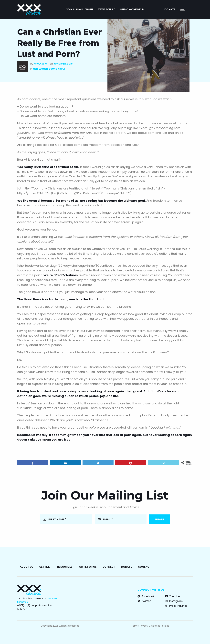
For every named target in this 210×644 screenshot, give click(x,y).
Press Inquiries (176, 606)
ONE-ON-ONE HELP (132, 9)
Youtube (173, 596)
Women (43, 69)
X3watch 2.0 (107, 9)
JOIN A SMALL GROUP (80, 9)
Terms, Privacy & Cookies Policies (150, 626)
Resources (65, 567)
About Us (27, 567)
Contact (144, 567)
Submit (159, 519)
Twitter (144, 601)
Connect (109, 567)
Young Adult (57, 69)
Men (35, 69)
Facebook (146, 596)
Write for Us (88, 567)
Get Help (45, 567)
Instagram (174, 601)
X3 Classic (40, 64)
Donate (170, 9)
